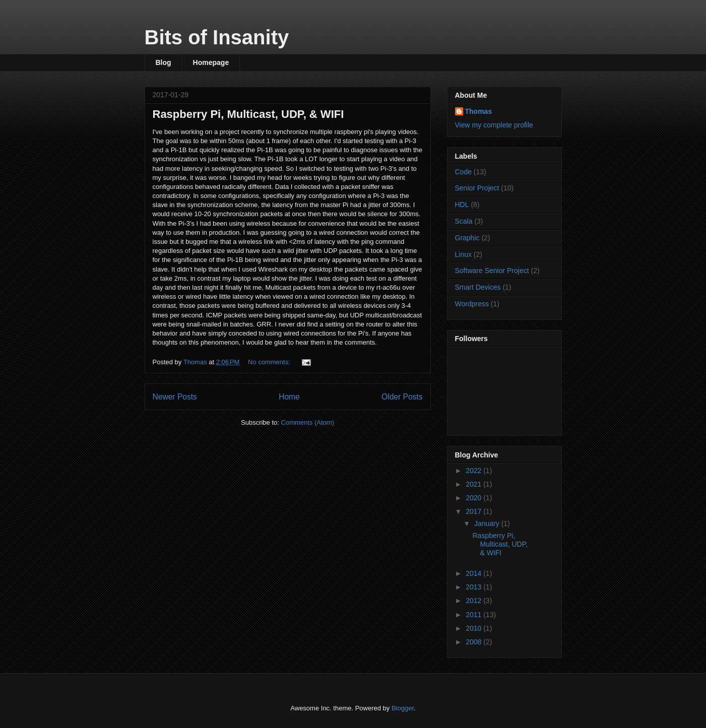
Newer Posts (175, 397)
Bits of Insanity (217, 37)
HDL (462, 205)
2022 (474, 471)
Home (289, 397)
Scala (464, 221)
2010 (474, 628)
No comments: (270, 362)
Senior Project (477, 188)
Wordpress (472, 304)
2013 (474, 587)
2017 (474, 511)
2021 (474, 484)
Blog (164, 62)
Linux (463, 254)
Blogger (403, 708)
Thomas (479, 111)
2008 (474, 642)
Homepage (211, 62)
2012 (474, 601)
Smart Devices (478, 287)
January (488, 523)
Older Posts (402, 397)
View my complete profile (494, 125)
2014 (474, 573)
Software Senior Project (492, 271)
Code (463, 172)
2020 (474, 498)
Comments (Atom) (308, 422)
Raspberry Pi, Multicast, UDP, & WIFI (248, 114)
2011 (474, 615)
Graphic (467, 238)
